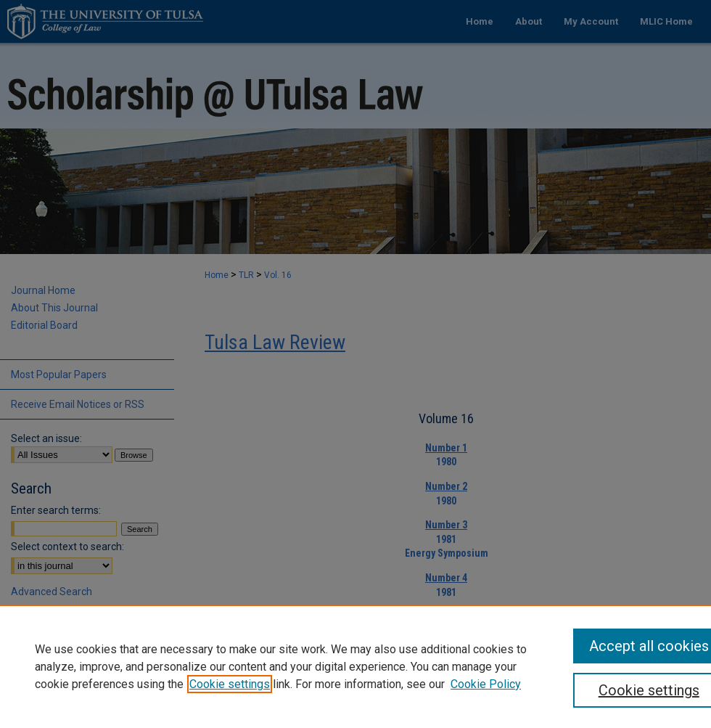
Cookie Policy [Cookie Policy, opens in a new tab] (486, 684)
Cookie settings (230, 684)
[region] (355, 666)
